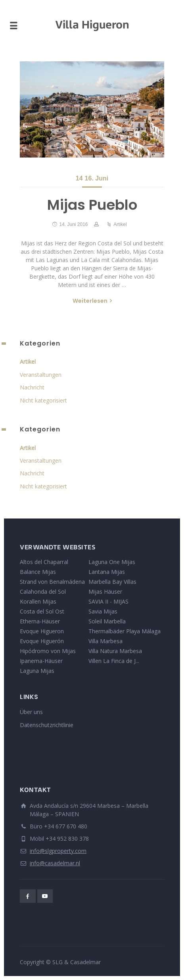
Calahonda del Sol (43, 592)
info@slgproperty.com (58, 851)
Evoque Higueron (42, 631)
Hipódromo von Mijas (48, 651)
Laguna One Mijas (112, 562)
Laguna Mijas (37, 671)
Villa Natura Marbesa (115, 651)
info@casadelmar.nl (55, 863)
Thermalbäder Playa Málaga (125, 631)
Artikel (120, 224)
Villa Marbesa (105, 641)
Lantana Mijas (107, 572)
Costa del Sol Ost (42, 611)
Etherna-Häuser (40, 621)
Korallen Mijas (38, 601)
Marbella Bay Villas (112, 582)
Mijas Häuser (105, 592)
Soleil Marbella (107, 621)
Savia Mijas (103, 611)
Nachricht (32, 387)
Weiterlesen (90, 301)
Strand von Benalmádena (52, 582)
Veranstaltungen (41, 375)
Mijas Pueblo (92, 205)
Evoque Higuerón (42, 641)
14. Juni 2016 (73, 224)
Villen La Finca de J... (114, 661)
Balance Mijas (38, 572)
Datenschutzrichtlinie (47, 725)
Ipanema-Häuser (41, 661)
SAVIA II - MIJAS (108, 601)
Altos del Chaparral (44, 562)
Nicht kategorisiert (43, 400)
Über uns (31, 712)
